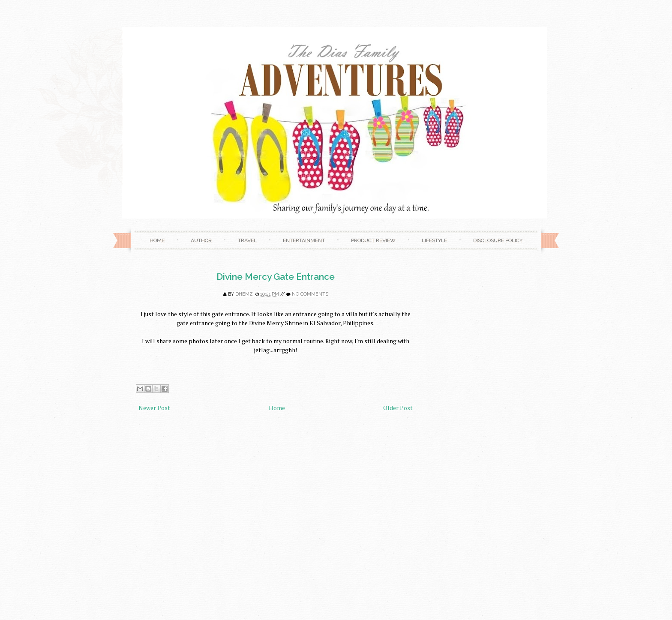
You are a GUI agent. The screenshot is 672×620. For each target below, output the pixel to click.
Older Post (398, 408)
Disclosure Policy (498, 240)
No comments (310, 294)
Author (201, 240)
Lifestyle (434, 240)
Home (157, 240)
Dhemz (244, 294)
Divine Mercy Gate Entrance (276, 277)
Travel (247, 240)
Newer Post (154, 408)
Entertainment (304, 240)
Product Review (373, 240)
